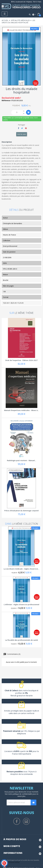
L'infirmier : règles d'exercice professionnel (21, 604)
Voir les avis (22, 134)
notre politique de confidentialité (20, 794)
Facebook (17, 821)
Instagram (26, 821)
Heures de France (9, 235)
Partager (19, 128)
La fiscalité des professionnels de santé (22, 640)
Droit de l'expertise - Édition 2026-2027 (21, 360)
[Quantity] (17, 112)
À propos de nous (15, 839)
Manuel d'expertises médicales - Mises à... (22, 410)
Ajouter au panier (28, 112)
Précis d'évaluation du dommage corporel (21, 511)
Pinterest (26, 128)
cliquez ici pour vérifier (12, 862)
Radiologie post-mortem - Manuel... (22, 460)
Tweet (22, 128)
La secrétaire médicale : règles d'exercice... (21, 569)
